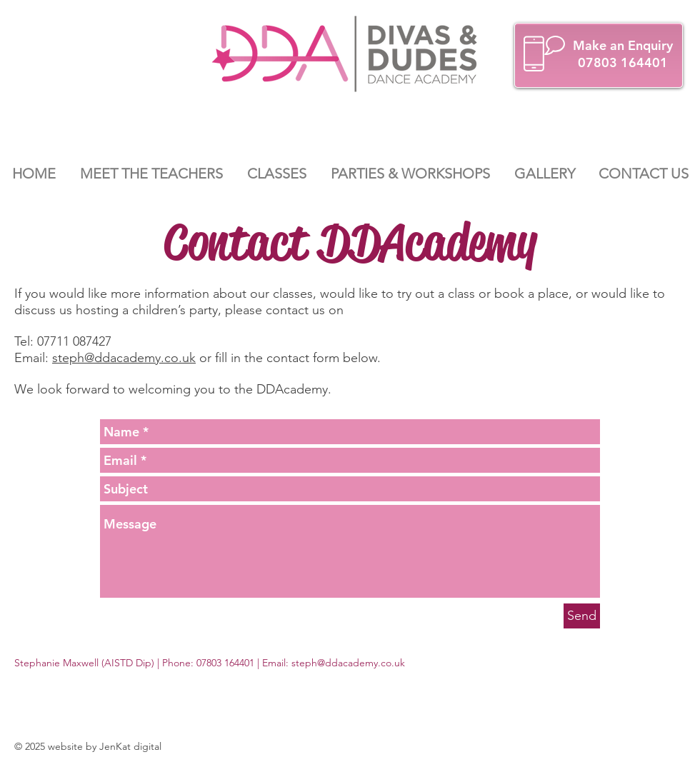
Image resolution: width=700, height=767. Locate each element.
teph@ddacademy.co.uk (350, 663)
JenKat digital (130, 746)
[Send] (582, 616)
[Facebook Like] (627, 663)
